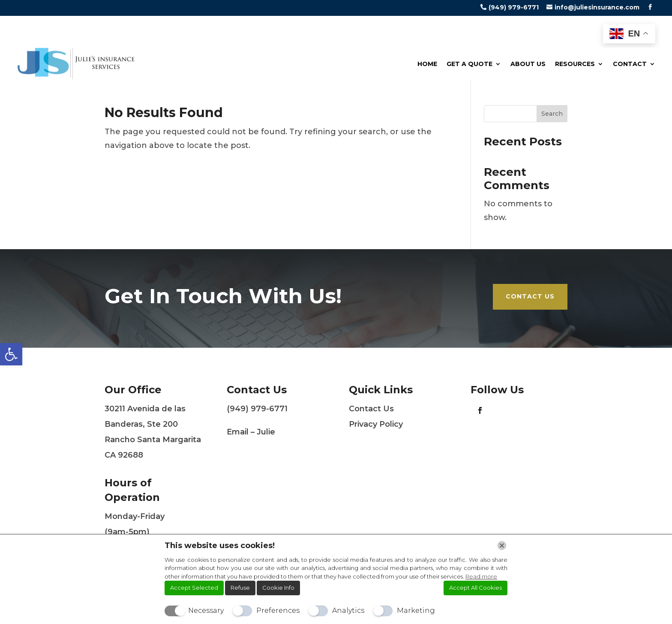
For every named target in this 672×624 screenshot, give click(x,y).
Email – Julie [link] (251, 432)
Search (552, 114)
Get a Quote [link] (469, 64)
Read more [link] (481, 576)
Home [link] (427, 64)
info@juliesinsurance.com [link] (597, 7)
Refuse (240, 588)
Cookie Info (278, 588)
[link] (11, 354)
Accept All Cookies (475, 588)
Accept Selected (194, 588)
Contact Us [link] (530, 296)
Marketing (416, 610)
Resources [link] (575, 64)
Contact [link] (630, 64)
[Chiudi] (502, 546)
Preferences (278, 610)
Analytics (348, 610)
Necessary (206, 610)
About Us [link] (528, 64)
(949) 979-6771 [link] (514, 7)
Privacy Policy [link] (376, 424)
